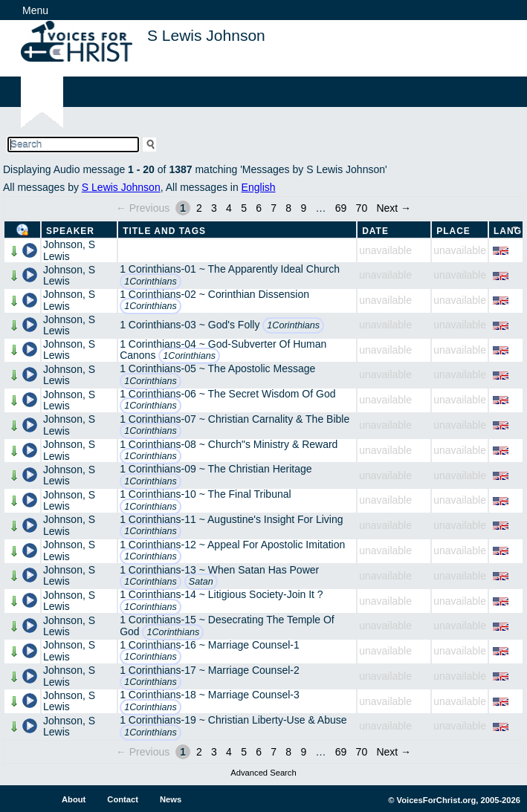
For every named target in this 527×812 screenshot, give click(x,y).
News (171, 799)
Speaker (70, 231)
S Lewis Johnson (121, 187)
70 (362, 208)
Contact (123, 799)
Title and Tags (164, 231)
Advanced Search (263, 773)
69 (341, 208)
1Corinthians (151, 282)
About (74, 799)
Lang (508, 231)
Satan (201, 582)
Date (375, 231)
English (259, 187)
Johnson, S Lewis (69, 250)
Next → (394, 208)
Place (453, 231)
